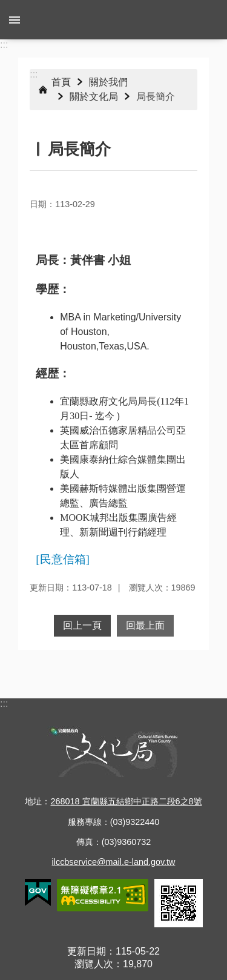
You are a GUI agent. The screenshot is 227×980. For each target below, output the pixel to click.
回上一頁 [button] (82, 625)
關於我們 (108, 82)
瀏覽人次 (94, 964)
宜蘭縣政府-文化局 (113, 20)
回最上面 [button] (145, 625)
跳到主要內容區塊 (6, 6)
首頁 (61, 82)
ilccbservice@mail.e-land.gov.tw (114, 862)
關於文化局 (94, 97)
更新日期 (87, 951)
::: (4, 45)
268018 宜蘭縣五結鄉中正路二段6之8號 (126, 801)
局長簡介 (156, 97)
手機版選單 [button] (15, 20)
